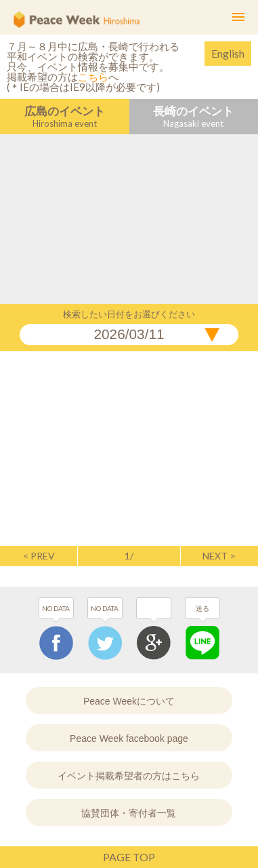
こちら (93, 77)
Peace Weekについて (129, 701)
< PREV (39, 556)
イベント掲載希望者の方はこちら (129, 776)
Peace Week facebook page (129, 738)
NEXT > (219, 556)
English (228, 53)
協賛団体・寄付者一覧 (129, 813)
